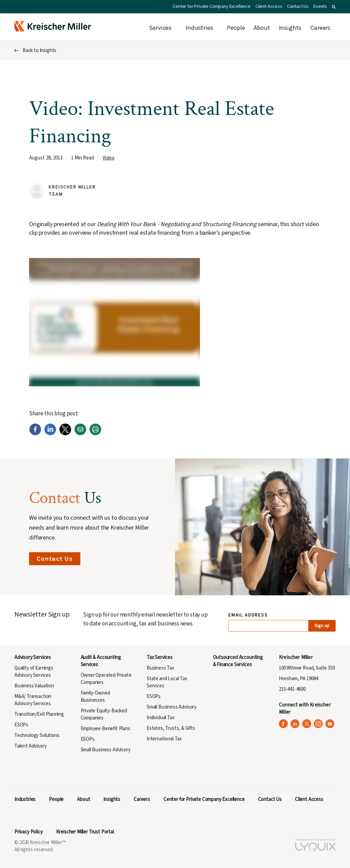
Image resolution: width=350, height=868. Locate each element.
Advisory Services (33, 657)
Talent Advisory (30, 746)
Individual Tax (161, 718)
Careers (320, 28)
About (262, 28)
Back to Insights (39, 50)
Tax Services (160, 657)
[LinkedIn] (50, 434)
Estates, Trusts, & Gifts (171, 728)
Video (108, 158)
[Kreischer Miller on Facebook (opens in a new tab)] (284, 724)
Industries (199, 28)
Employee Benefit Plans (105, 729)
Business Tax (160, 668)
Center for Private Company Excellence (212, 7)
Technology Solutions (37, 735)
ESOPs (21, 725)
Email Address (248, 615)
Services (160, 28)
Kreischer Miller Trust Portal (85, 832)
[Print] (95, 434)
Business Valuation (34, 686)
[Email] (80, 434)
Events (320, 7)
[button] (334, 7)
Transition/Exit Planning (39, 714)
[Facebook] (35, 434)
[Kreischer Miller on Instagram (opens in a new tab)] (318, 724)
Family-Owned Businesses (95, 697)
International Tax (164, 739)
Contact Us (298, 7)
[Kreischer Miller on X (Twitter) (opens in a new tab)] (307, 724)
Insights (290, 28)
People (236, 28)
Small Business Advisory (106, 750)
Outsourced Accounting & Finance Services (238, 661)
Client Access (269, 7)
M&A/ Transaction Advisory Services (33, 700)
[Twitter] (65, 434)
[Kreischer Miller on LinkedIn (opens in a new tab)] (295, 724)
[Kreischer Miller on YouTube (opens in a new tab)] (330, 724)
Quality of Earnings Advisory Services (34, 672)
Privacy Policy (29, 832)
